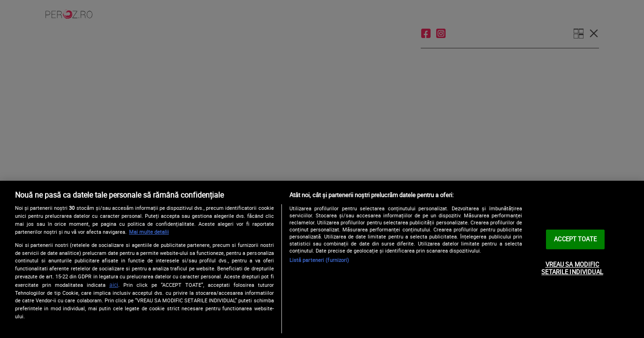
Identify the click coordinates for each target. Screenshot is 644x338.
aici (114, 285)
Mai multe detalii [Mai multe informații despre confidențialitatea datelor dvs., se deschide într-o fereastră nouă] (149, 232)
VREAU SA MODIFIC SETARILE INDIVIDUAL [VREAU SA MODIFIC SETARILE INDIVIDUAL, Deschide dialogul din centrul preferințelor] (572, 268)
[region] (322, 259)
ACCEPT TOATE (575, 239)
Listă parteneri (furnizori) (319, 260)
